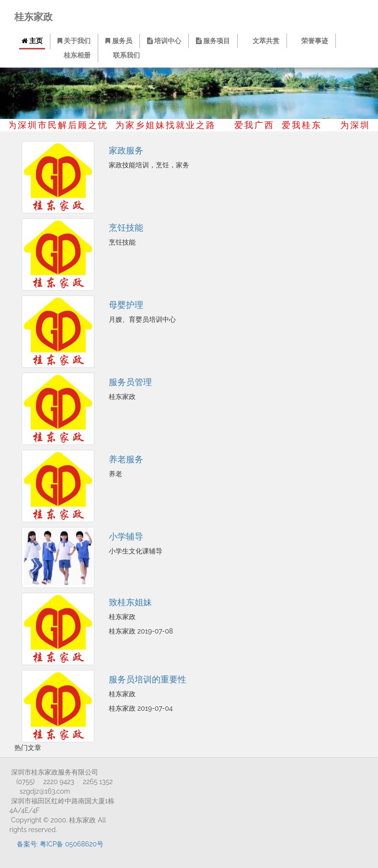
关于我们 (74, 41)
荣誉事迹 (312, 41)
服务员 (119, 41)
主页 (32, 41)
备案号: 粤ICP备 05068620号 (60, 844)
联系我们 (123, 55)
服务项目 (214, 41)
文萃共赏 (263, 41)
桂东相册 (75, 55)
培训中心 (165, 41)
